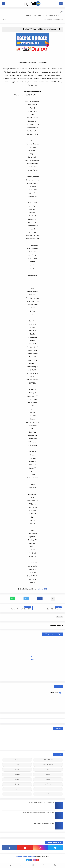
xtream (17, 794)
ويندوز (17, 784)
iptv (17, 789)
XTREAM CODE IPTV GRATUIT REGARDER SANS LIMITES (38, 813)
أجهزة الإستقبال (48, 760)
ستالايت (48, 774)
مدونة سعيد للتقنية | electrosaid (25, 857)
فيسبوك (48, 779)
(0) (4, 19)
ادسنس (17, 760)
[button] (40, 598)
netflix (48, 794)
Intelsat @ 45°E (42, 589)
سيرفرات (17, 774)
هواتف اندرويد (48, 784)
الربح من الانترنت (48, 765)
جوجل (17, 770)
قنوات (60, 12)
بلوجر (48, 770)
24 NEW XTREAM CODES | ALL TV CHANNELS (41, 803)
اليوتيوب (17, 765)
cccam (48, 789)
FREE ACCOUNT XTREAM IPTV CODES (43, 823)
